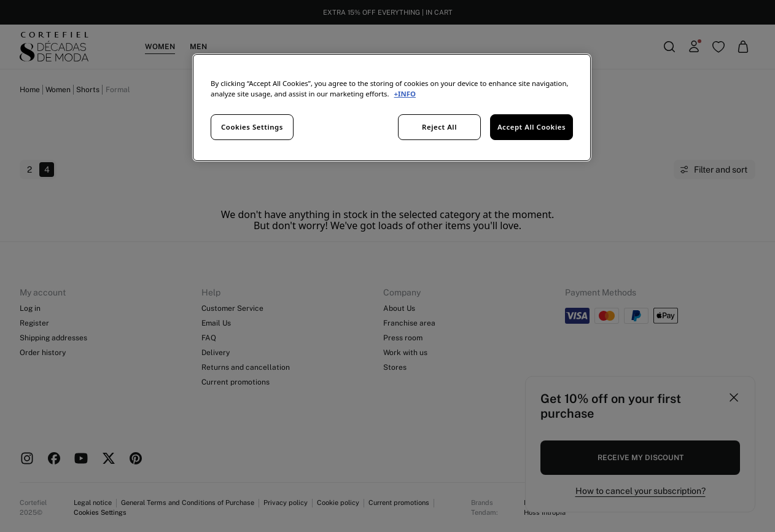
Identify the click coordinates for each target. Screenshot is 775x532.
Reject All (439, 127)
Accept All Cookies (532, 127)
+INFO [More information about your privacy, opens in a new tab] (405, 94)
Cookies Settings (252, 127)
